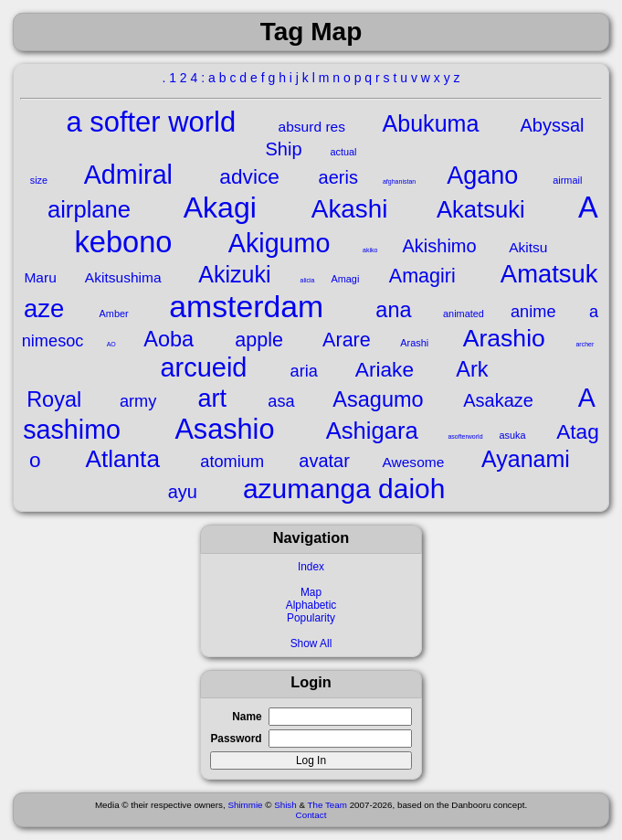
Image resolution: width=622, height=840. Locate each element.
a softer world (151, 122)
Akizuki (234, 274)
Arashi (414, 343)
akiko (370, 250)
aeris (338, 177)
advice (249, 176)
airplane (89, 209)
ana (393, 310)
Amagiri (422, 276)
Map (311, 592)
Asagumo (378, 399)
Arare (347, 340)
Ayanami (526, 459)
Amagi (345, 279)
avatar (324, 461)
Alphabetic (311, 605)
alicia (308, 280)
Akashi (350, 209)
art (213, 399)
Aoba (169, 339)
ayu (183, 492)
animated (464, 314)
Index (311, 567)
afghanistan (399, 181)
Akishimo (439, 246)
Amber (114, 314)
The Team (327, 805)
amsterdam (246, 306)
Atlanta (122, 459)
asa (281, 401)
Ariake (385, 369)
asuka (512, 435)
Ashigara (372, 431)
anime (533, 312)
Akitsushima (123, 277)
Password (236, 739)
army (138, 401)
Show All (311, 643)
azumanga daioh (344, 489)
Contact (311, 815)
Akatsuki (481, 209)
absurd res (312, 127)
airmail (567, 180)
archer (585, 344)
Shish (285, 805)
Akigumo (279, 243)
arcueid (203, 367)
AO (111, 344)
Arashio (504, 338)
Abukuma (431, 123)
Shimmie (245, 805)
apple (259, 340)
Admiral (128, 175)
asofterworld (465, 436)
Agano (482, 175)
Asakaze (498, 400)
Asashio (224, 429)
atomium (232, 462)
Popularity (311, 618)
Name (247, 717)
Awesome (413, 462)
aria (304, 371)
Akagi (220, 207)
